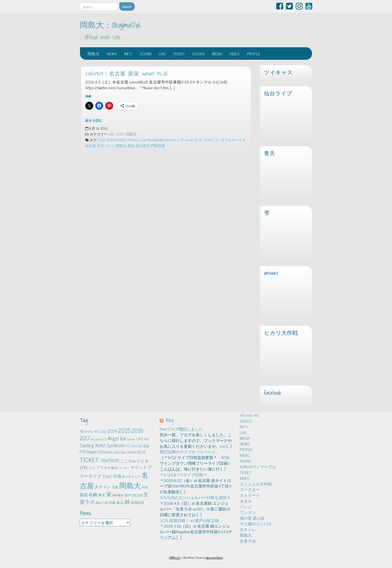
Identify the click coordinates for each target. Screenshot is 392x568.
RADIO (245, 455)
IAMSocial (174, 557)
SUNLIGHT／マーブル (258, 466)
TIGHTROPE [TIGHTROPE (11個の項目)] (110, 460)
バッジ (246, 506)
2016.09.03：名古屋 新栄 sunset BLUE (127, 73)
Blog (170, 420)
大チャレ (248, 529)
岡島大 (93, 53)
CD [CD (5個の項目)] (128, 446)
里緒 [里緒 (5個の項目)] (112, 502)
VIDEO (234, 53)
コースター (250, 489)
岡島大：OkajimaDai (110, 25)
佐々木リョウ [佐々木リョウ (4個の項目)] (131, 476)
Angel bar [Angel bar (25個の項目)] (117, 438)
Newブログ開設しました (181, 429)
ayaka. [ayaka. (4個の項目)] (131, 439)
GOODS (198, 53)
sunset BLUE (193, 140)
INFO (128, 53)
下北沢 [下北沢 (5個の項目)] (107, 476)
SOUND (146, 53)
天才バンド (106, 145)
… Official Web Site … (102, 37)
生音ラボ (248, 541)
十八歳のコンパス (256, 523)
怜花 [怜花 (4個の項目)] (145, 487)
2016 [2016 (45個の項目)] (137, 430)
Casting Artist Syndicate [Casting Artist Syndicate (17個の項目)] (102, 445)
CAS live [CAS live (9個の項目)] (143, 439)
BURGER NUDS (116, 140)
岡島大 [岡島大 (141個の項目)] (130, 485)
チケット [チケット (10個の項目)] (139, 467)
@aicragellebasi (214, 557)
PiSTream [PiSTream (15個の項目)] (88, 452)
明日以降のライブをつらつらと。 (190, 451)
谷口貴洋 (143, 145)
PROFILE (254, 53)
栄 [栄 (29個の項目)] (109, 494)
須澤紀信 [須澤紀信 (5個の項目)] (137, 502)
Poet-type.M (155, 140)
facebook (273, 393)
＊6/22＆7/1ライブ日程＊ (183, 474)
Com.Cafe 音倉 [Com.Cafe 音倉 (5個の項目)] (140, 446)
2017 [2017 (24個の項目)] (85, 438)
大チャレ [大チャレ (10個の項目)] (103, 486)
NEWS (112, 53)
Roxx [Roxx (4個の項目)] (123, 452)
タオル (246, 501)
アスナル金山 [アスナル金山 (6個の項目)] (107, 467)
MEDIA (217, 53)
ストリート (250, 495)
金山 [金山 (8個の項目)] (120, 502)
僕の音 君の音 (252, 518)
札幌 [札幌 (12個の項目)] (93, 494)
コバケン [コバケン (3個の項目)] (124, 468)
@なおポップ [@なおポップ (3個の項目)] (99, 439)
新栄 (131, 145)
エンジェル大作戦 (256, 484)
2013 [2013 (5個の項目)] (103, 431)
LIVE (162, 53)
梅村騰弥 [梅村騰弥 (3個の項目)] (118, 495)
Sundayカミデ (174, 140)
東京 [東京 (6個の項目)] (102, 495)
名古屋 (90, 145)
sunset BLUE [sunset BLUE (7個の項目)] (136, 452)
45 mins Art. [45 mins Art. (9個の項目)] (89, 431)
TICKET (179, 53)
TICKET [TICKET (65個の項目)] (89, 459)
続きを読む (94, 120)
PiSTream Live (137, 140)
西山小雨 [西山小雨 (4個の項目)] (102, 502)
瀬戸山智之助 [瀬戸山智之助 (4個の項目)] (133, 495)
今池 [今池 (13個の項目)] (117, 476)
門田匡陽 (158, 145)
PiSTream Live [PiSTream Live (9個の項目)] (108, 452)
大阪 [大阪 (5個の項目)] (115, 487)
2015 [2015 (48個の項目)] (124, 430)
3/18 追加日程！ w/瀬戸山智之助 (189, 520)
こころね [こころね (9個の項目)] (128, 461)
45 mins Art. (250, 415)
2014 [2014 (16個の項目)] (112, 431)
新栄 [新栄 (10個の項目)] (84, 494)
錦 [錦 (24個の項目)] (127, 501)
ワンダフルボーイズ (230, 140)
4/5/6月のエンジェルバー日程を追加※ (195, 497)
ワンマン (248, 512)
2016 (102, 140)
